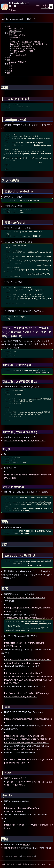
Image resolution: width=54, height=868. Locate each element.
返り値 (15, 53)
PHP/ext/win (10, 848)
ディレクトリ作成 (16, 29)
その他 (10, 71)
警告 (9, 57)
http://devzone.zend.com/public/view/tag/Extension (28, 721)
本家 (11, 66)
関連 (9, 73)
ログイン (45, 8)
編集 (38, 6)
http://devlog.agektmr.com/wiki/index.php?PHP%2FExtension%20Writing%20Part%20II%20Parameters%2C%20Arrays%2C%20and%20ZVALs (28, 739)
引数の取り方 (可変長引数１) (24, 49)
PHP (11, 10)
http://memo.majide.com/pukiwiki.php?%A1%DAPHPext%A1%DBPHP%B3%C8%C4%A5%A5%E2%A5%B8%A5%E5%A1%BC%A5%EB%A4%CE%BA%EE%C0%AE (28, 678)
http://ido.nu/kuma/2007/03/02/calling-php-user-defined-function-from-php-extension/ (28, 661)
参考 (9, 64)
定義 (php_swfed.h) (17, 35)
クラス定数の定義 (19, 55)
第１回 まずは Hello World (19, 782)
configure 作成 (15, 31)
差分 (14, 864)
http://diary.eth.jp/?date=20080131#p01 (26, 598)
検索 (44, 6)
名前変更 (26, 864)
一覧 (38, 864)
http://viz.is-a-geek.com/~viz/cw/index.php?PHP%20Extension (25, 644)
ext (15, 10)
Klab (11, 68)
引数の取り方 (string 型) (22, 46)
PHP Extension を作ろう (15, 778)
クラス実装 (11, 33)
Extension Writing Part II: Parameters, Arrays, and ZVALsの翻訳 (28, 476)
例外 (9, 60)
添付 (9, 864)
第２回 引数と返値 (42, 782)
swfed (26, 844)
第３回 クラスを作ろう (15, 785)
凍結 (19, 864)
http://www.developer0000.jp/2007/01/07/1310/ (30, 618)
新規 (33, 864)
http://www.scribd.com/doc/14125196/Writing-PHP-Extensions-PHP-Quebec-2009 (26, 695)
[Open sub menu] (51, 7)
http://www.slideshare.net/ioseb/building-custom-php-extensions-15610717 (28, 761)
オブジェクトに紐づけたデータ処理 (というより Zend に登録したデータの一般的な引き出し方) (29, 43)
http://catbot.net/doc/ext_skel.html (24, 749)
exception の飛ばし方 (18, 62)
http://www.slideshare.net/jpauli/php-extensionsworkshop (22, 810)
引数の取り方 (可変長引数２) (24, 51)
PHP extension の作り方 (19, 5)
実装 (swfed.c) (15, 37)
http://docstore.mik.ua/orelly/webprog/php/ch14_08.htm (28, 826)
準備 (9, 26)
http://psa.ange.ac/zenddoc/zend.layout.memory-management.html (28, 609)
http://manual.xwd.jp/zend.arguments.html (25, 440)
